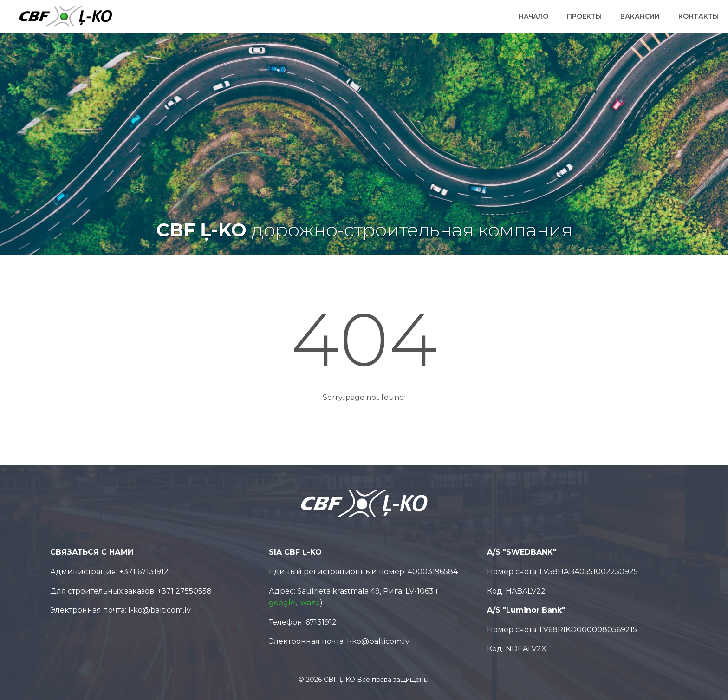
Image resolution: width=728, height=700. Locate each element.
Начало (533, 16)
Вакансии (640, 16)
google (282, 603)
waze (310, 603)
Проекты (584, 16)
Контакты (699, 16)
